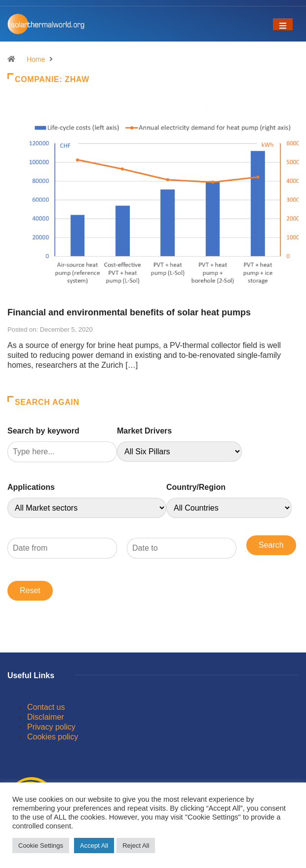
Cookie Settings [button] (41, 846)
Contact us (46, 707)
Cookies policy (53, 737)
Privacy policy (51, 727)
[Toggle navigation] (283, 24)
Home (36, 59)
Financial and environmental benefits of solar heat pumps (129, 312)
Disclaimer (46, 717)
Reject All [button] (136, 846)
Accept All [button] (94, 846)
